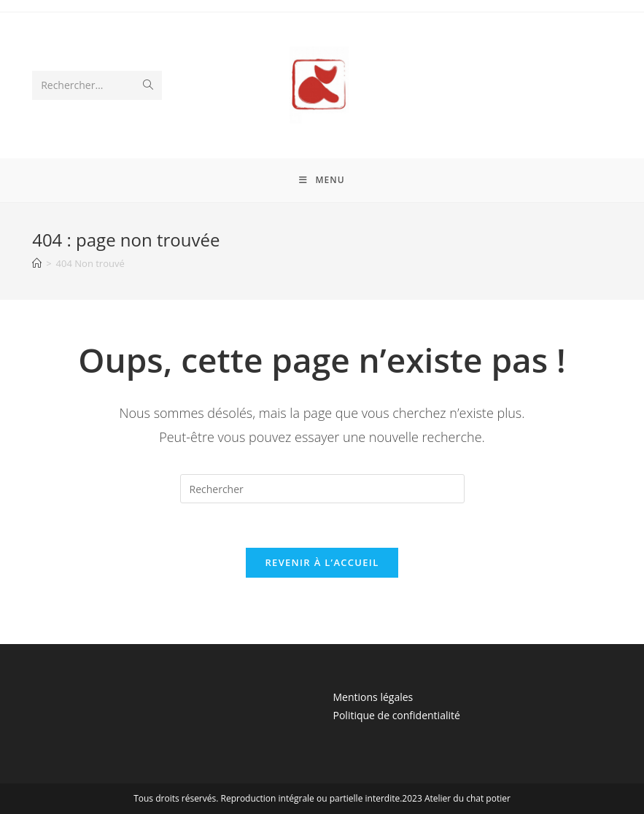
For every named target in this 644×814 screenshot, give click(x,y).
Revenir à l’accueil (322, 562)
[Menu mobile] (322, 180)
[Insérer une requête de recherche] (322, 489)
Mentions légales (373, 697)
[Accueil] (37, 263)
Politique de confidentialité (397, 715)
